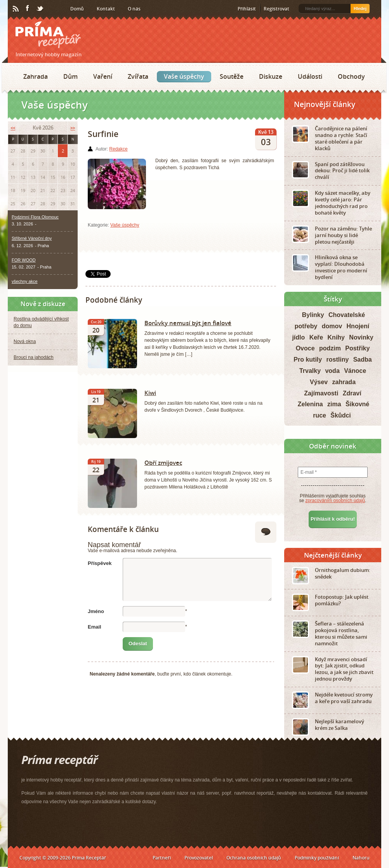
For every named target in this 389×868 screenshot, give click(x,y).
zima (334, 404)
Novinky (361, 337)
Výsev (319, 382)
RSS (16, 9)
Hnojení (358, 326)
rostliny (338, 360)
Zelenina (310, 404)
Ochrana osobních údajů (254, 858)
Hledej (360, 9)
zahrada (344, 382)
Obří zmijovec (163, 463)
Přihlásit (247, 9)
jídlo (298, 337)
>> (73, 128)
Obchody (351, 76)
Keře (316, 337)
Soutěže (232, 76)
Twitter (40, 9)
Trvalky (310, 371)
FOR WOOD (24, 260)
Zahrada (36, 76)
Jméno (96, 611)
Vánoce (355, 371)
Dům (70, 76)
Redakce (118, 149)
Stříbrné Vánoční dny (32, 238)
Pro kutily (308, 360)
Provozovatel (199, 858)
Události (310, 76)
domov (332, 326)
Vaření (103, 76)
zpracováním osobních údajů (335, 501)
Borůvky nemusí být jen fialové (188, 323)
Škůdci (340, 415)
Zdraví (352, 393)
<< (13, 128)
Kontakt (106, 9)
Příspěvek (100, 563)
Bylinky (313, 315)
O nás (134, 9)
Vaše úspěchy (184, 76)
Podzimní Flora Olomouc (35, 217)
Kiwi (150, 393)
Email (95, 627)
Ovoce (305, 348)
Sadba (363, 360)
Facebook (28, 9)
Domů (77, 9)
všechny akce (25, 281)
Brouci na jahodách (34, 357)
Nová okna (25, 341)
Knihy (336, 337)
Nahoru (361, 858)
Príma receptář (48, 35)
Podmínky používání (317, 858)
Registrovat (276, 9)
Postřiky (357, 348)
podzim (330, 348)
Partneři (162, 858)
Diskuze (271, 76)
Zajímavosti (321, 393)
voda (332, 371)
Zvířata (138, 76)
